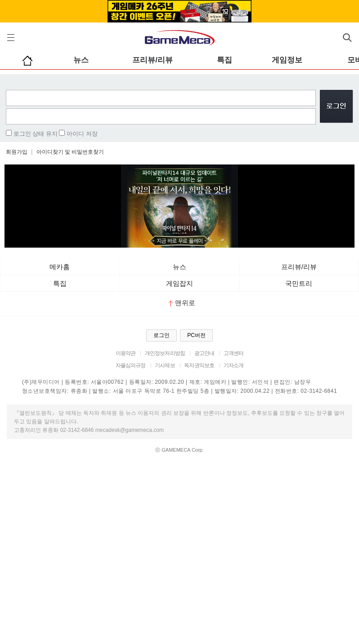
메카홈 (60, 267)
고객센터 (234, 353)
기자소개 (234, 365)
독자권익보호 (199, 365)
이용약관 (126, 353)
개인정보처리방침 (165, 353)
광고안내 (204, 353)
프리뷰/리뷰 (153, 60)
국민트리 (299, 283)
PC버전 (196, 335)
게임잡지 (179, 283)
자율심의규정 (131, 365)
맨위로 (182, 303)
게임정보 (287, 60)
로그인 (162, 335)
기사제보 (165, 365)
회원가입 (17, 152)
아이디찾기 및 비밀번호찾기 (70, 152)
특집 (224, 60)
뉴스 (81, 60)
